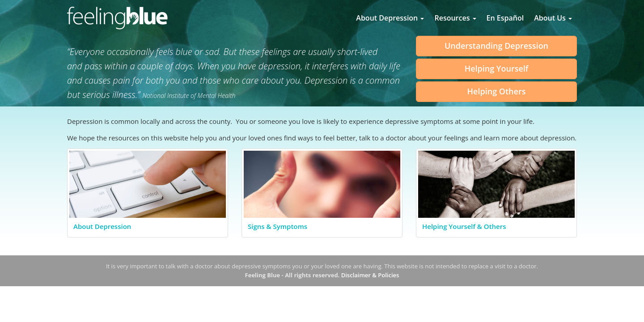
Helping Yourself (497, 68)
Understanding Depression (496, 46)
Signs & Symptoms (278, 226)
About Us (553, 18)
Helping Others (497, 91)
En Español (505, 18)
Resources (455, 18)
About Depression (390, 18)
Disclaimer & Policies (370, 275)
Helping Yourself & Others (464, 226)
